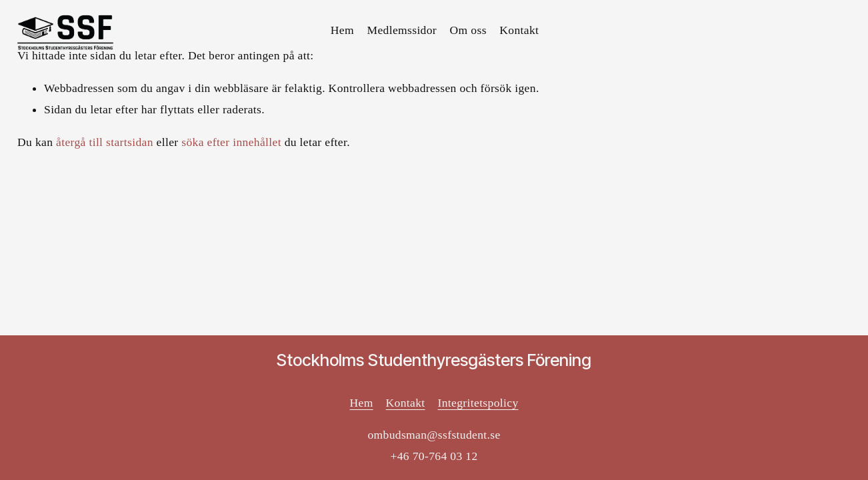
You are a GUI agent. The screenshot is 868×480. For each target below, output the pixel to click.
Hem (342, 30)
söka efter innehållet (231, 142)
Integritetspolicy (478, 403)
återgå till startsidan (105, 142)
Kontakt (519, 30)
